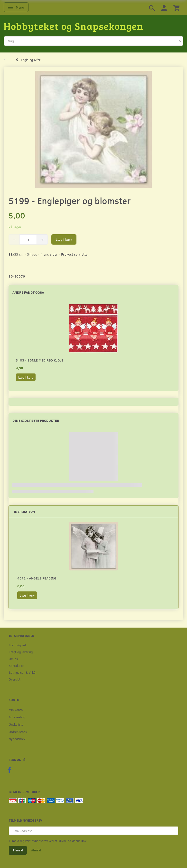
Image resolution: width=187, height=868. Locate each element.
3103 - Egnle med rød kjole (40, 360)
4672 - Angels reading (37, 578)
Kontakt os (16, 666)
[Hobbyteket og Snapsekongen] (74, 26)
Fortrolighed (17, 645)
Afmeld (36, 850)
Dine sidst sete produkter (36, 420)
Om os (13, 659)
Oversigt (15, 679)
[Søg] (181, 41)
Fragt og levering (21, 652)
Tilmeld (18, 850)
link (84, 841)
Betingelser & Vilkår (23, 672)
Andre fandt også (28, 292)
